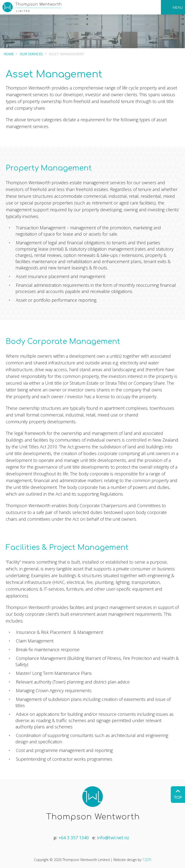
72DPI (147, 860)
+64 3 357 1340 (74, 838)
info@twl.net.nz (113, 838)
